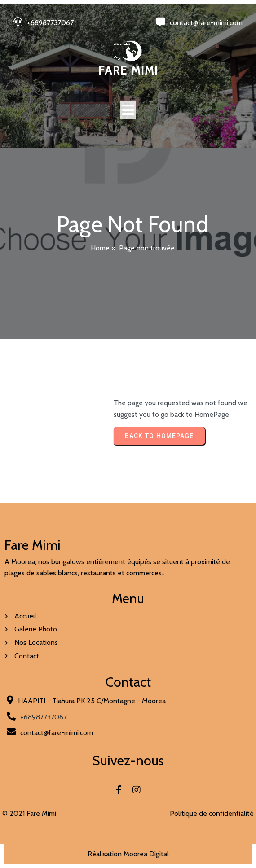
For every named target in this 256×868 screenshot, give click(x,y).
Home (100, 248)
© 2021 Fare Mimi (29, 813)
